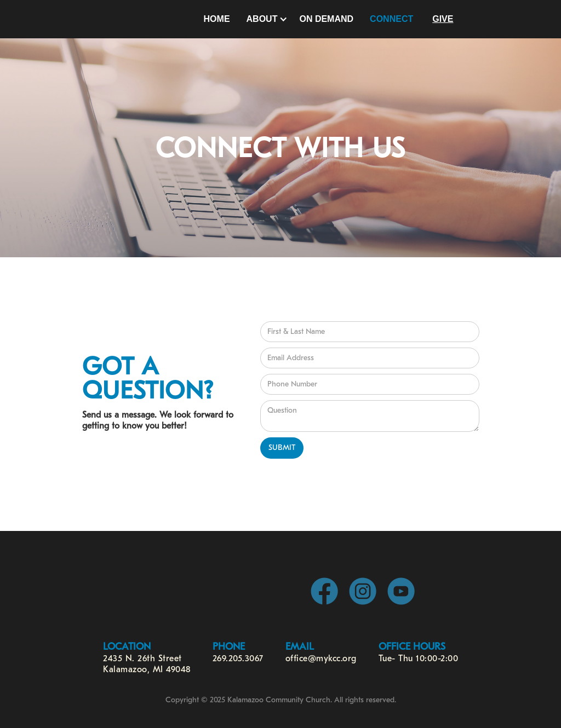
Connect (391, 19)
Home (217, 19)
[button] (265, 19)
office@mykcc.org (321, 659)
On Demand (326, 19)
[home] (145, 19)
